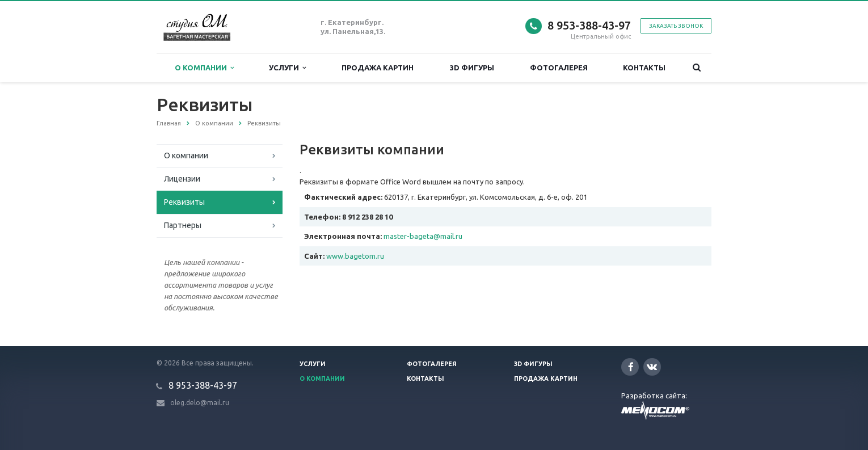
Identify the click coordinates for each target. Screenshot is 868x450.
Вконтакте (652, 366)
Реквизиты (184, 202)
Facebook (631, 367)
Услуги (287, 68)
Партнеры (183, 225)
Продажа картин (378, 68)
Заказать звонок (676, 26)
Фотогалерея (559, 68)
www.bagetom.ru (355, 256)
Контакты (644, 68)
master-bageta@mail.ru (423, 236)
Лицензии (182, 179)
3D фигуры (472, 68)
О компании (204, 68)
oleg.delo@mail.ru (200, 403)
